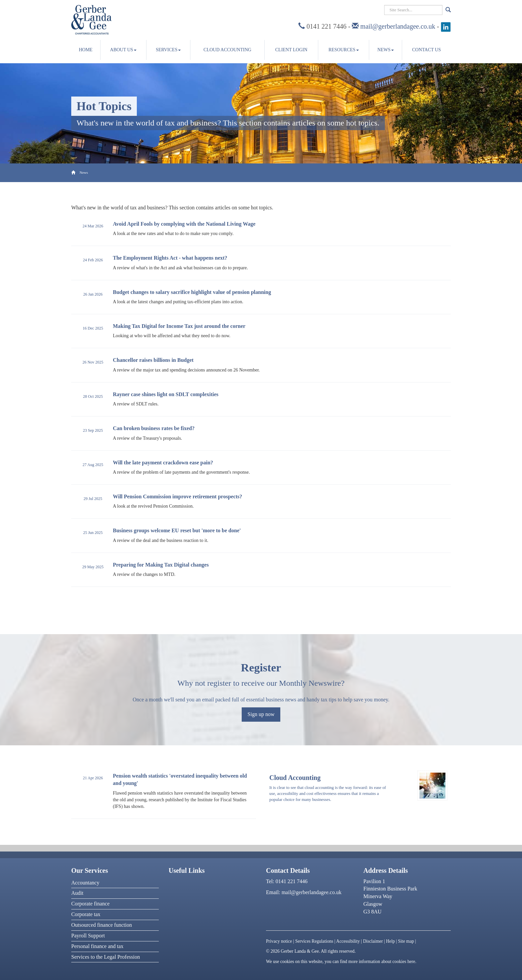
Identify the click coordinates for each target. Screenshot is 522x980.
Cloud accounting (227, 50)
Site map (406, 941)
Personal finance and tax (97, 946)
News (386, 50)
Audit (77, 893)
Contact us (426, 50)
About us (123, 50)
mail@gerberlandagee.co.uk (398, 26)
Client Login (291, 50)
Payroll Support (88, 936)
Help (391, 941)
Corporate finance (90, 904)
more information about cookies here (382, 962)
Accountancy (85, 883)
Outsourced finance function (102, 925)
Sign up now (261, 714)
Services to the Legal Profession (106, 957)
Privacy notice (279, 941)
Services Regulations (314, 941)
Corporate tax (86, 914)
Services (168, 50)
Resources (344, 50)
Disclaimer (373, 941)
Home (86, 50)
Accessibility (348, 941)
